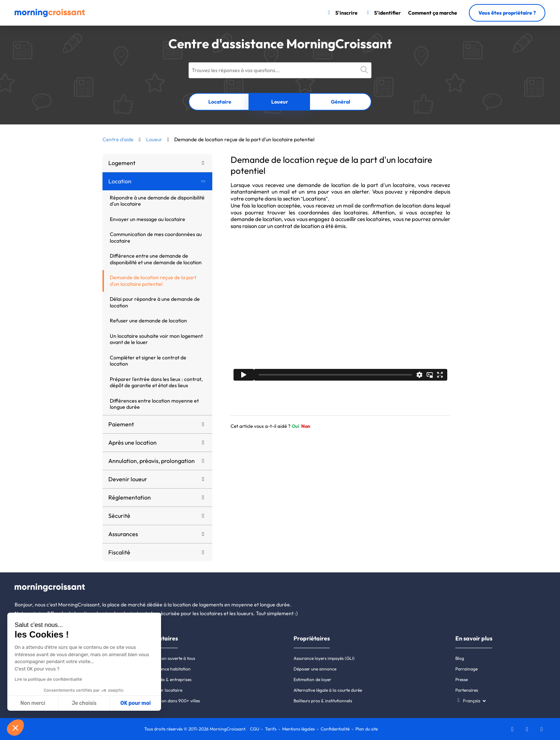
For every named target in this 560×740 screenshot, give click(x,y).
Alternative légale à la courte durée (328, 690)
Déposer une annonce (315, 669)
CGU (255, 729)
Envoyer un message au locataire (148, 219)
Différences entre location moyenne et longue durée (154, 404)
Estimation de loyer (312, 679)
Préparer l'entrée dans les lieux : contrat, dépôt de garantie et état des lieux (156, 382)
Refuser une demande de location (148, 321)
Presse (462, 679)
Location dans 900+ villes (174, 701)
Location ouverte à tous (172, 658)
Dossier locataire (166, 690)
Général (341, 102)
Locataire (220, 102)
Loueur (280, 102)
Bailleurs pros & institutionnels (323, 701)
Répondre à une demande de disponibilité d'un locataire (157, 201)
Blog (460, 658)
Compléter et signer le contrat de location (148, 361)
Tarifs (271, 729)
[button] (15, 728)
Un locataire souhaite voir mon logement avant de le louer (156, 339)
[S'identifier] (383, 13)
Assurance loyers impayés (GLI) (324, 658)
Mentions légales (298, 729)
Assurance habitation (170, 669)
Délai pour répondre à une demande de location (155, 302)
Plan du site (367, 729)
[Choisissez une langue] (471, 701)
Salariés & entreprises (170, 679)
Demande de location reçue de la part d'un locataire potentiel (153, 281)
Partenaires (467, 690)
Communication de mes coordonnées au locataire (156, 238)
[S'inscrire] (342, 13)
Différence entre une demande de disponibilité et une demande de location (156, 259)
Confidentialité (335, 729)
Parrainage (466, 669)
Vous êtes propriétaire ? (507, 13)
